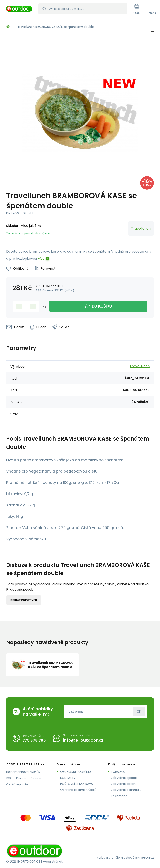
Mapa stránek (53, 862)
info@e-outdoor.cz (83, 740)
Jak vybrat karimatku (126, 790)
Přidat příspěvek (24, 600)
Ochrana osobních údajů (78, 790)
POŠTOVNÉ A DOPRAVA (76, 784)
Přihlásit (139, 711)
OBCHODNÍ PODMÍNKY (76, 772)
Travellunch (141, 228)
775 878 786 (34, 740)
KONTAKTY (68, 778)
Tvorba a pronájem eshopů (115, 858)
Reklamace (119, 796)
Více (41, 259)
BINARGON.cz (145, 858)
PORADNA (118, 772)
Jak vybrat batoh (123, 784)
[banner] (19, 9)
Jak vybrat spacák (124, 778)
